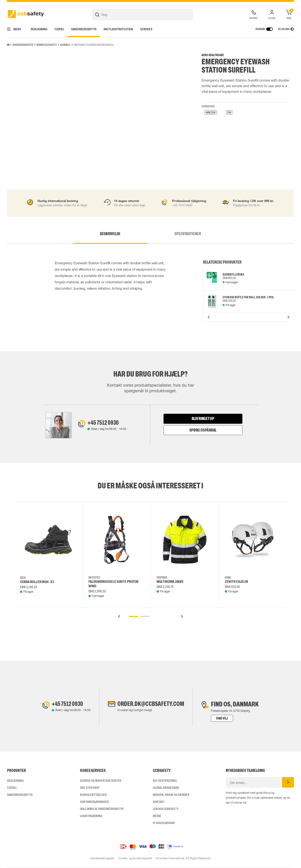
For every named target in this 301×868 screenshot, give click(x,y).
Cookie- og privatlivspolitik (135, 859)
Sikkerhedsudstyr (84, 29)
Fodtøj (59, 29)
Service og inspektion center (101, 781)
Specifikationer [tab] (180, 234)
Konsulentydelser (93, 795)
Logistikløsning (91, 816)
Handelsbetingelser (102, 859)
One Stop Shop (90, 788)
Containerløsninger (94, 802)
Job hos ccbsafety (166, 809)
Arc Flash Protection (118, 29)
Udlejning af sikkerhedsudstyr (102, 809)
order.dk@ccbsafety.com (151, 704)
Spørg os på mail (203, 430)
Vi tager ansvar (164, 823)
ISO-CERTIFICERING (165, 781)
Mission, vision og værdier (171, 795)
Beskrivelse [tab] (118, 234)
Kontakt (159, 802)
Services (146, 29)
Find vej (225, 718)
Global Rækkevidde (166, 788)
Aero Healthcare (213, 55)
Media (157, 816)
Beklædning (39, 29)
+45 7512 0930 (105, 423)
